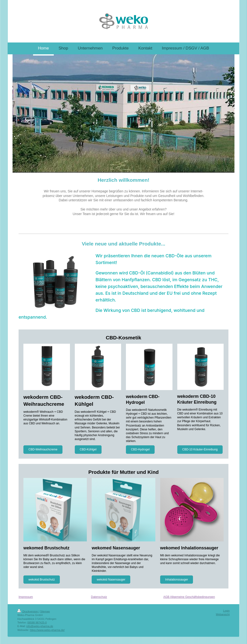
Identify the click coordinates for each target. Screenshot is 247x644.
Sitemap (45, 611)
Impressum (26, 597)
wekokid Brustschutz (42, 580)
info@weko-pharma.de (40, 626)
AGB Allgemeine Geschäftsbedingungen (189, 597)
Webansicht (223, 614)
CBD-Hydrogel (140, 449)
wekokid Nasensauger (111, 580)
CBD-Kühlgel (88, 449)
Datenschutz (99, 597)
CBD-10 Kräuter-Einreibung (200, 449)
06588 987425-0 (37, 623)
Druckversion (28, 611)
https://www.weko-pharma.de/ (47, 630)
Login (226, 611)
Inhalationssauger (177, 580)
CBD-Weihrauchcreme (43, 449)
